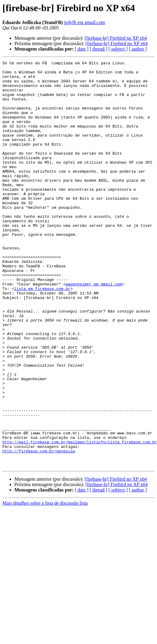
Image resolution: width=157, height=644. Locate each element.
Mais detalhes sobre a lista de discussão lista (45, 579)
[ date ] (82, 49)
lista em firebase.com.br (42, 334)
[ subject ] (118, 49)
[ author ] (138, 49)
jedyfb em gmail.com (84, 22)
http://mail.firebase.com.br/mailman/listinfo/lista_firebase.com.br (80, 519)
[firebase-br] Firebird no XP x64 (116, 38)
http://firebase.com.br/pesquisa (118, 524)
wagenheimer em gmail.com (94, 329)
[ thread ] (99, 49)
